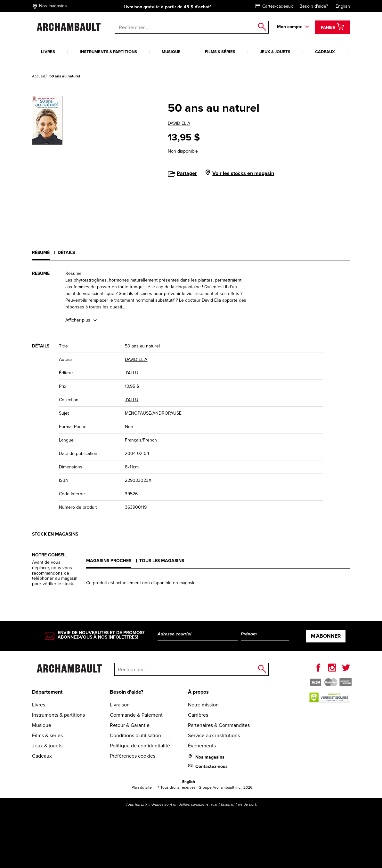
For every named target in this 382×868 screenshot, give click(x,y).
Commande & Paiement (136, 715)
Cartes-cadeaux (274, 6)
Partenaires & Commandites (219, 725)
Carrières (198, 715)
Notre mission (203, 705)
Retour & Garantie (130, 725)
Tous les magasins (162, 561)
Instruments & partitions (108, 52)
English (343, 6)
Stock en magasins (55, 534)
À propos (198, 692)
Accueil (38, 76)
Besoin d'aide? (314, 6)
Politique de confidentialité (140, 746)
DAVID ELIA (179, 123)
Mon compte (290, 27)
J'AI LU (132, 373)
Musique (171, 52)
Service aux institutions (214, 735)
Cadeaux (325, 52)
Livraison (120, 705)
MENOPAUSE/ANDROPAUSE (153, 413)
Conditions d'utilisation (135, 735)
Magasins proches (109, 561)
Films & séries (220, 52)
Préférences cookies (133, 756)
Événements (202, 746)
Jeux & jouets (275, 52)
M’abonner (326, 636)
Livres (48, 52)
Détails (66, 253)
